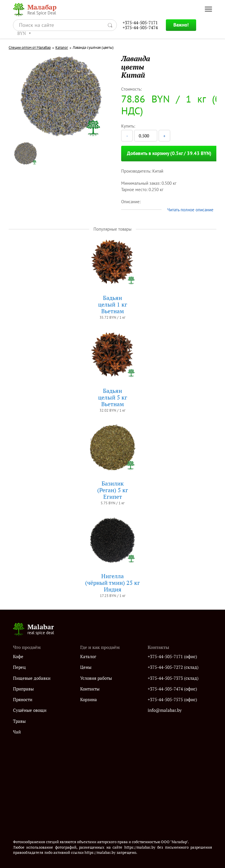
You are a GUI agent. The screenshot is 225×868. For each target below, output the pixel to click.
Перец (19, 667)
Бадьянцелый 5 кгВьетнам (113, 397)
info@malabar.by (165, 710)
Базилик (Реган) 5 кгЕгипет (113, 490)
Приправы (23, 689)
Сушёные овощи (30, 710)
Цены (86, 667)
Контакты (90, 689)
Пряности (23, 700)
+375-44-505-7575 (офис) (172, 700)
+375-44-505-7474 (140, 28)
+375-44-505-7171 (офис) (172, 657)
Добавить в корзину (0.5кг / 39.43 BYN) (169, 153)
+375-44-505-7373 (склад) (173, 678)
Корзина (89, 700)
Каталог (62, 48)
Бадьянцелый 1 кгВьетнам (113, 304)
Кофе (18, 657)
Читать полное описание (190, 210)
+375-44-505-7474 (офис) (172, 689)
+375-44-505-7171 (140, 23)
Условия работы (96, 678)
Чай (17, 732)
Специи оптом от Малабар (30, 48)
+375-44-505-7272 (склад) (173, 667)
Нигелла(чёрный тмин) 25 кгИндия (112, 583)
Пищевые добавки (32, 678)
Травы (19, 721)
